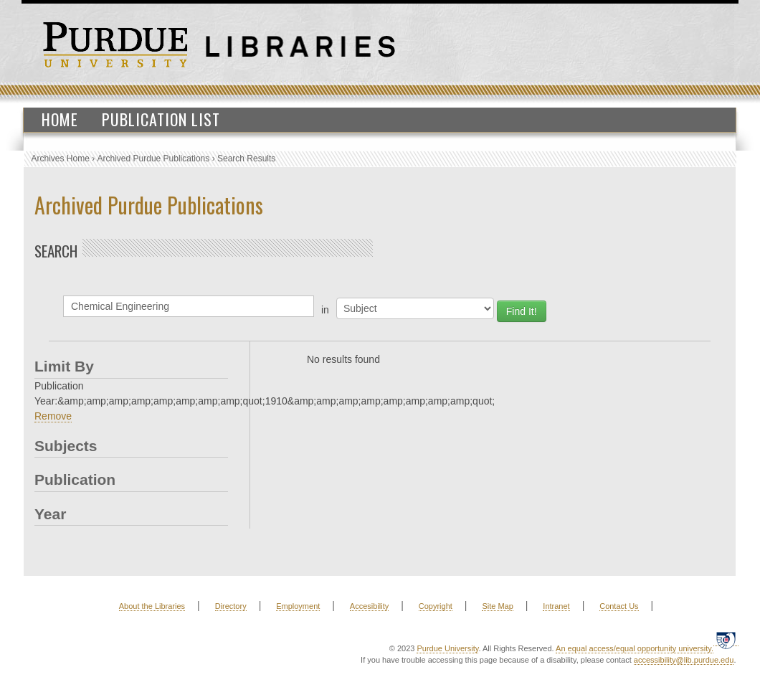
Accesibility (369, 606)
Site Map (497, 606)
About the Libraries (152, 606)
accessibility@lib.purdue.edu (684, 660)
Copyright (436, 606)
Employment (298, 606)
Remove (53, 416)
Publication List (161, 119)
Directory (231, 606)
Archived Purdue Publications (154, 159)
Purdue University (447, 648)
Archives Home (61, 159)
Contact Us (619, 606)
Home (60, 119)
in (325, 310)
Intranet (556, 606)
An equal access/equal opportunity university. (635, 648)
